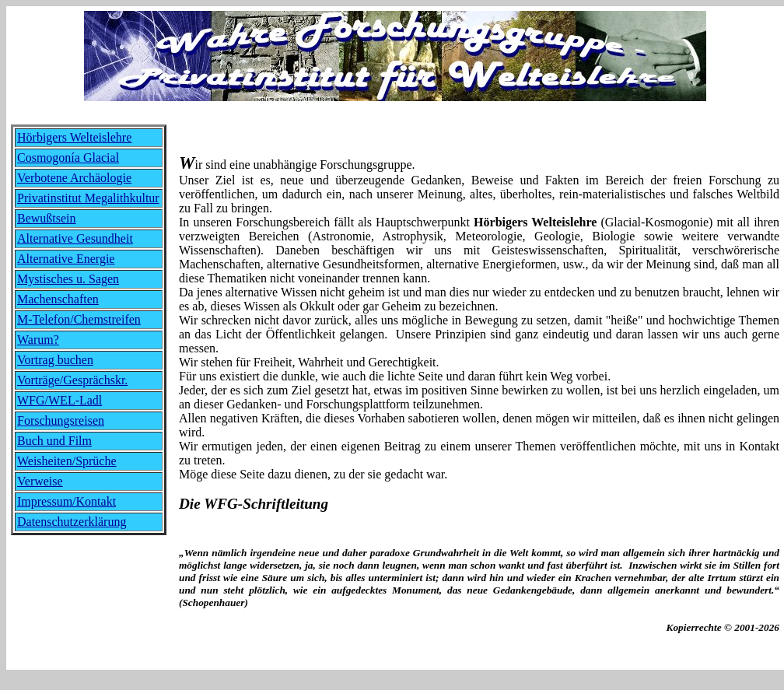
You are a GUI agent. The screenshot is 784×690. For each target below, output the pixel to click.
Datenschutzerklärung (72, 522)
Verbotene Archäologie (74, 178)
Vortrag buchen (55, 360)
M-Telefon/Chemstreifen (79, 319)
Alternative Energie (66, 259)
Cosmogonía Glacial (68, 158)
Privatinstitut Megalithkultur (88, 198)
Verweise (40, 481)
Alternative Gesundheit (75, 238)
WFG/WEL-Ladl (59, 400)
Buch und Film (54, 441)
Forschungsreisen (61, 420)
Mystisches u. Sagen (68, 279)
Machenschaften (58, 299)
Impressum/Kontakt (66, 501)
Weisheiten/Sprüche (67, 461)
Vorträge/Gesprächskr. (72, 380)
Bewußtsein (47, 218)
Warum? (38, 340)
